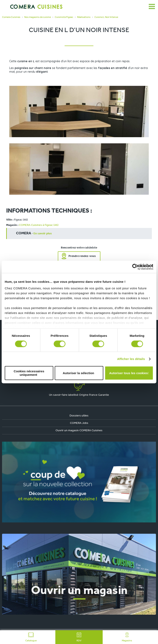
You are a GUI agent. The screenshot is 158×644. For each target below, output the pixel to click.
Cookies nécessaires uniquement (29, 373)
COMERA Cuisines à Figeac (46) (39, 225)
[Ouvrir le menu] (152, 7)
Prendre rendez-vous (82, 256)
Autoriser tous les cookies (129, 373)
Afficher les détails (131, 359)
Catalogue (31, 637)
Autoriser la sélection (78, 373)
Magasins (127, 637)
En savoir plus (43, 234)
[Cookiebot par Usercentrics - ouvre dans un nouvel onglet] (135, 267)
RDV (79, 637)
